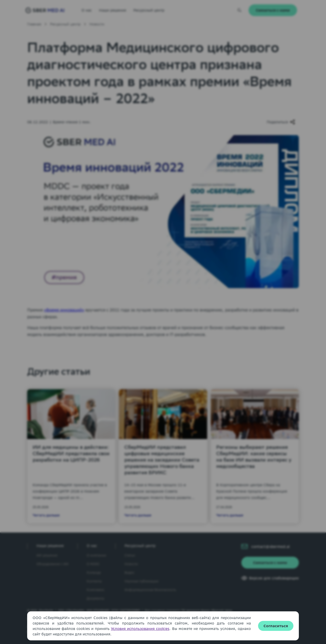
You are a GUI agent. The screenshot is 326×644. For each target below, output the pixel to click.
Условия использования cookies (140, 629)
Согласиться (276, 626)
